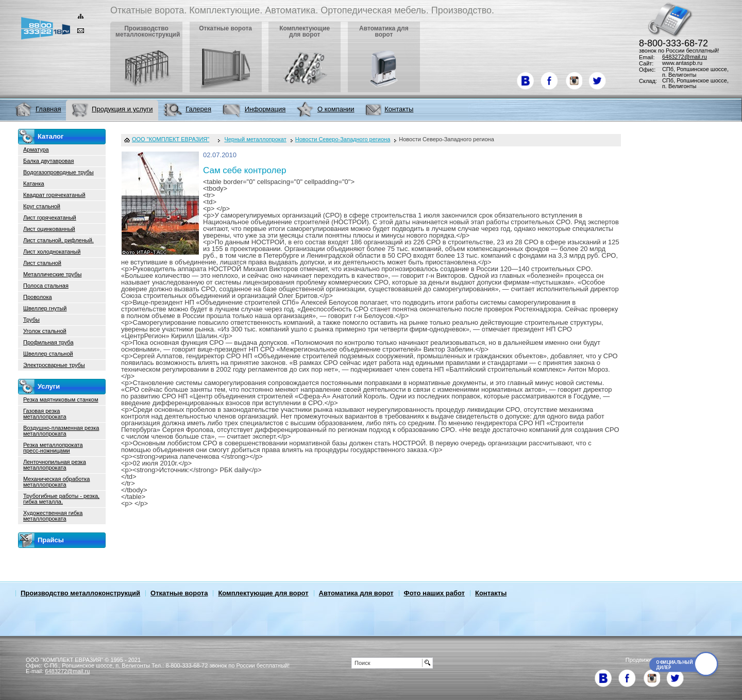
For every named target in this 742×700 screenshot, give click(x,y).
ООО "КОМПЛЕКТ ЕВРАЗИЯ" (171, 139)
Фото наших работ (434, 593)
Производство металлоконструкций (80, 593)
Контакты (491, 593)
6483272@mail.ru (685, 57)
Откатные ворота (179, 593)
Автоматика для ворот (356, 593)
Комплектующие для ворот (263, 593)
